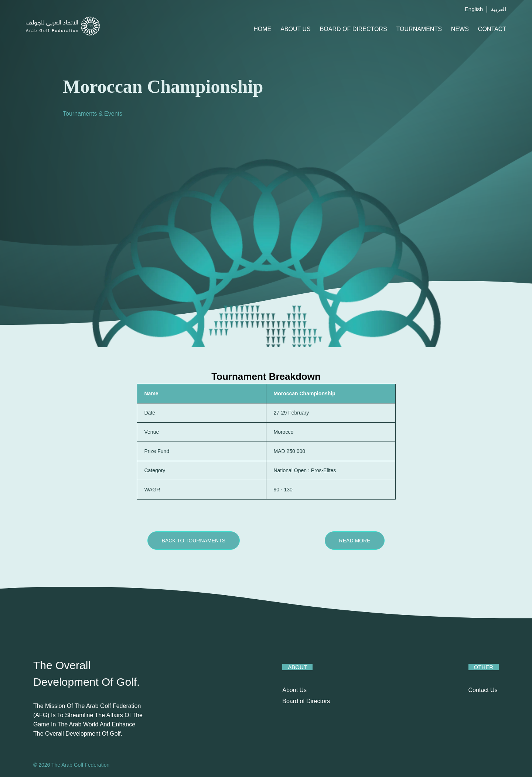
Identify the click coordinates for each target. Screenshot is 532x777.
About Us (296, 29)
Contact (492, 29)
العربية (499, 9)
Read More (355, 541)
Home (262, 29)
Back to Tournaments (194, 541)
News (460, 29)
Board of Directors (354, 29)
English (474, 9)
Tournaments (419, 29)
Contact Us (483, 690)
